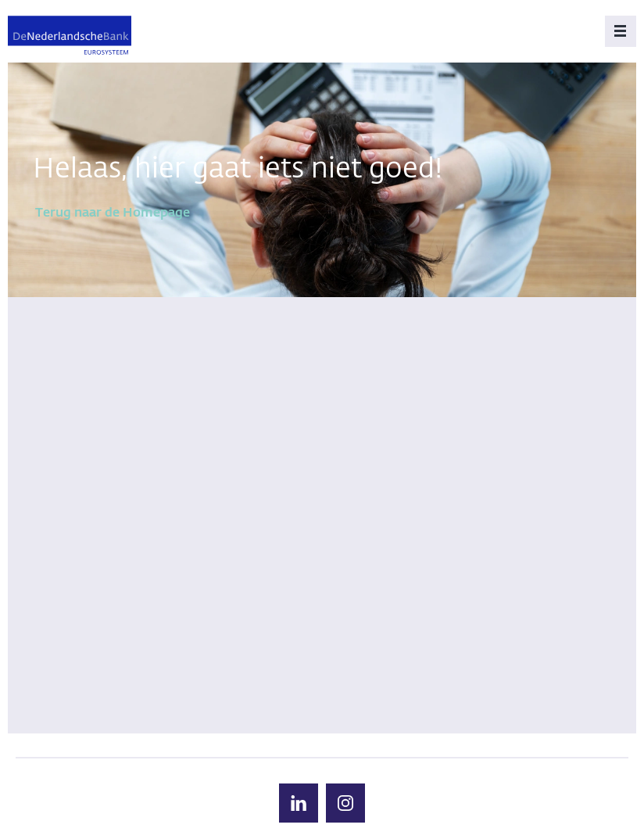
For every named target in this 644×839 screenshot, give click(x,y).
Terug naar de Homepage (113, 213)
